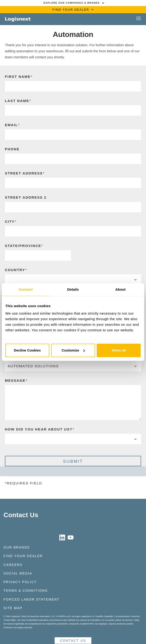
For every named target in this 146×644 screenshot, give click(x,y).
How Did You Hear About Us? (39, 429)
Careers (13, 565)
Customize (73, 350)
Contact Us (21, 515)
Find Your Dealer (23, 556)
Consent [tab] (26, 289)
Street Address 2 (26, 197)
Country (15, 270)
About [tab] (120, 289)
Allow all (119, 350)
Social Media (18, 573)
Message (15, 380)
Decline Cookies (27, 350)
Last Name (17, 101)
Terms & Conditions (26, 591)
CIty (10, 222)
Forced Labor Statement (32, 599)
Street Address (24, 173)
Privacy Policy (20, 582)
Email (11, 125)
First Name (18, 77)
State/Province (23, 246)
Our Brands (17, 547)
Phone (12, 149)
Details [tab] (73, 289)
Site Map (13, 608)
